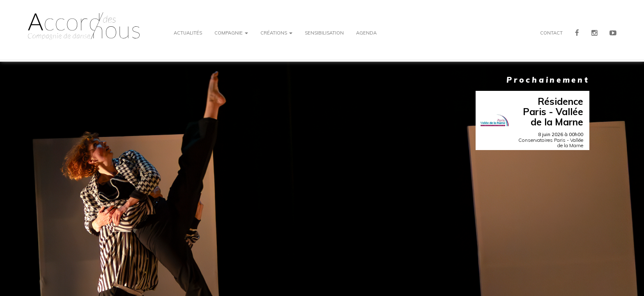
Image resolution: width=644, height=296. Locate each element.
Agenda (366, 33)
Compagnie (231, 33)
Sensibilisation (324, 33)
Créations (276, 33)
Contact (551, 33)
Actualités (188, 33)
